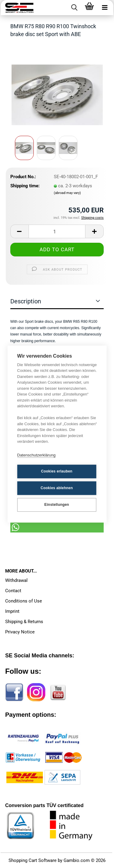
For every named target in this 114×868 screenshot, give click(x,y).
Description (26, 301)
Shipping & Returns (24, 622)
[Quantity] (57, 231)
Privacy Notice (20, 632)
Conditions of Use (24, 601)
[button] (19, 231)
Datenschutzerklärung (36, 455)
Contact (13, 591)
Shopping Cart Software (33, 860)
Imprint (12, 611)
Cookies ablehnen (57, 488)
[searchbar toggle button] (74, 8)
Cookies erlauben (57, 471)
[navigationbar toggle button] (105, 8)
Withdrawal (16, 580)
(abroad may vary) (67, 193)
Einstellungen (57, 505)
